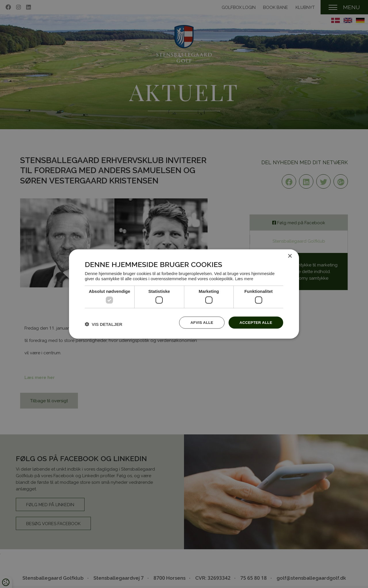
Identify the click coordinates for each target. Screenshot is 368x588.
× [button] (290, 256)
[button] (103, 324)
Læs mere (245, 278)
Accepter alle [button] (255, 322)
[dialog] (184, 294)
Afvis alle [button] (198, 322)
